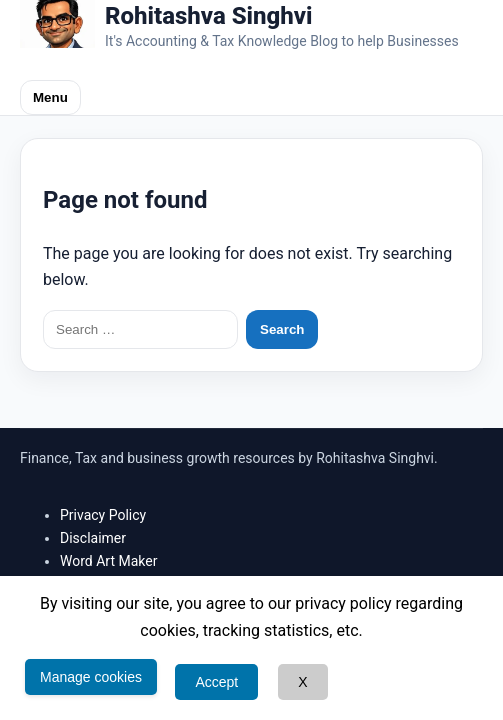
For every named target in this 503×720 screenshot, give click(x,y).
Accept (216, 682)
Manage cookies (91, 677)
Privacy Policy (103, 515)
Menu (50, 97)
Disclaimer (93, 538)
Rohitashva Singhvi (209, 16)
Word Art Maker (108, 561)
